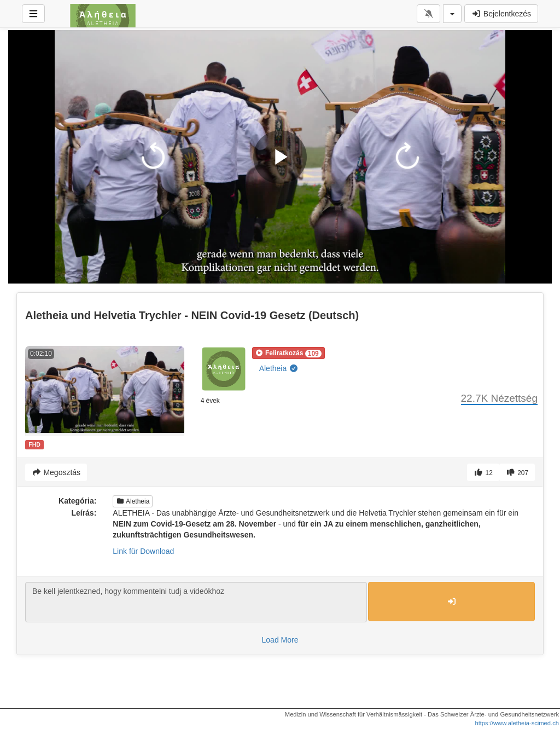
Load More (280, 640)
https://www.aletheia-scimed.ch (517, 723)
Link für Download (143, 551)
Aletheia (279, 368)
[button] (288, 353)
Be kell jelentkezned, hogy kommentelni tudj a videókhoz (196, 602)
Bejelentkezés (501, 14)
